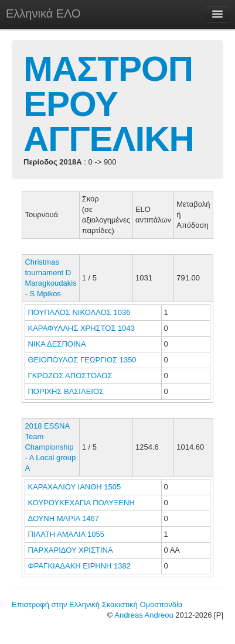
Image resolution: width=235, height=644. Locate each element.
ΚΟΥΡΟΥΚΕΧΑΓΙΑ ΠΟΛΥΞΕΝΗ (82, 503)
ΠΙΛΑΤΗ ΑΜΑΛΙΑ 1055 (66, 534)
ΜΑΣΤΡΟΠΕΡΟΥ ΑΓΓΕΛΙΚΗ (109, 104)
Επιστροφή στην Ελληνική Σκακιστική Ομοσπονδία (97, 604)
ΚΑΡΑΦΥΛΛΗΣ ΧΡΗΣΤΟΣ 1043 (81, 328)
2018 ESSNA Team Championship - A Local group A (50, 447)
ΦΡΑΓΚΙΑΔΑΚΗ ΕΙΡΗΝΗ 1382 (79, 566)
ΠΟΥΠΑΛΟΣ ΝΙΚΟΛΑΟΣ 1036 (79, 312)
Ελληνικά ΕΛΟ (43, 13)
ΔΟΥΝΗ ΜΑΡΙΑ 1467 (63, 518)
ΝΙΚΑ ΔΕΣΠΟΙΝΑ (57, 344)
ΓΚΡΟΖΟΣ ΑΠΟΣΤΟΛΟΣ (71, 376)
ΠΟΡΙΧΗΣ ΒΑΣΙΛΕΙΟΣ (67, 391)
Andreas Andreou (144, 615)
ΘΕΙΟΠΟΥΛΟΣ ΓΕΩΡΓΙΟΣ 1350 (82, 360)
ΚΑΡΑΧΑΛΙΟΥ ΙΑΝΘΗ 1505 (74, 487)
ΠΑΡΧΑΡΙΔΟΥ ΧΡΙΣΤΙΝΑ (71, 550)
